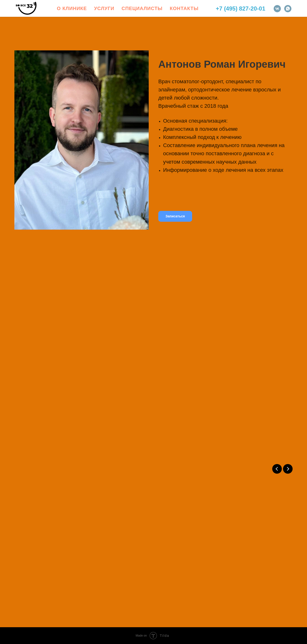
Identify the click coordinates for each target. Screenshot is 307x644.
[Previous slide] (277, 469)
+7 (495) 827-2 (235, 9)
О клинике (72, 8)
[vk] (277, 9)
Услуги (104, 8)
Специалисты (142, 8)
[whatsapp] (288, 9)
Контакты (184, 8)
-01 (261, 9)
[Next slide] (288, 469)
